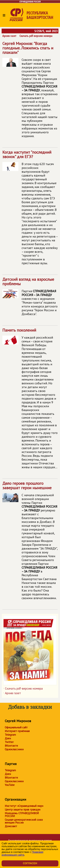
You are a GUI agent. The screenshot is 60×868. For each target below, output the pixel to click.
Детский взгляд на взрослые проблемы (30, 298)
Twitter (9, 742)
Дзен (8, 738)
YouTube (10, 785)
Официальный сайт (16, 727)
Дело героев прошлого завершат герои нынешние (30, 542)
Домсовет (11, 826)
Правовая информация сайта (22, 853)
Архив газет (9, 36)
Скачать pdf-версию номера (36, 36)
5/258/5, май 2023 (46, 31)
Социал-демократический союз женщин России (24, 821)
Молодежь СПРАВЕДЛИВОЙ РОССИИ (22, 815)
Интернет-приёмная (17, 731)
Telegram (10, 735)
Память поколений (30, 400)
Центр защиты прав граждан (23, 810)
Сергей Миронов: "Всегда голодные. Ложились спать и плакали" (30, 91)
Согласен (30, 863)
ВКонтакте (11, 746)
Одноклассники (14, 749)
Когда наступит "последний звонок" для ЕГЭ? (30, 209)
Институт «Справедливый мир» (24, 806)
